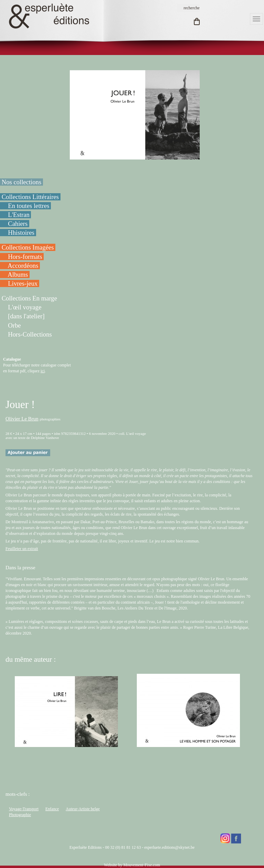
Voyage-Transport (24, 809)
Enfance (52, 809)
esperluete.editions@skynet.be (169, 847)
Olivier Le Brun (22, 419)
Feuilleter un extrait (22, 549)
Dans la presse (20, 568)
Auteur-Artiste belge (83, 809)
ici (43, 371)
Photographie (20, 815)
